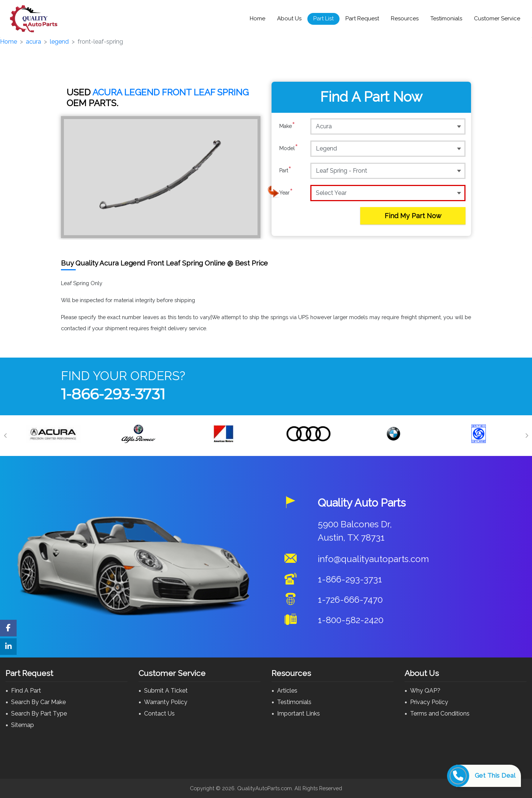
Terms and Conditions (440, 714)
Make (287, 126)
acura (33, 42)
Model (289, 148)
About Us (289, 18)
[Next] (526, 436)
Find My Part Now (413, 216)
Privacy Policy (429, 702)
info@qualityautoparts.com (373, 559)
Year (286, 193)
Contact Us (159, 714)
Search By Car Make (38, 702)
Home (258, 18)
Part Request (362, 18)
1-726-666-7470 (350, 600)
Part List (323, 18)
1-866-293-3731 (113, 394)
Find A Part (26, 691)
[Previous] (6, 436)
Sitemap (23, 725)
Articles (287, 691)
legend (59, 42)
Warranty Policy (166, 702)
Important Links (299, 714)
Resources (405, 18)
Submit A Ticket (166, 691)
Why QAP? (425, 691)
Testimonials (446, 18)
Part (285, 170)
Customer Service (497, 18)
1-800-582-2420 (351, 620)
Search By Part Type (39, 714)
